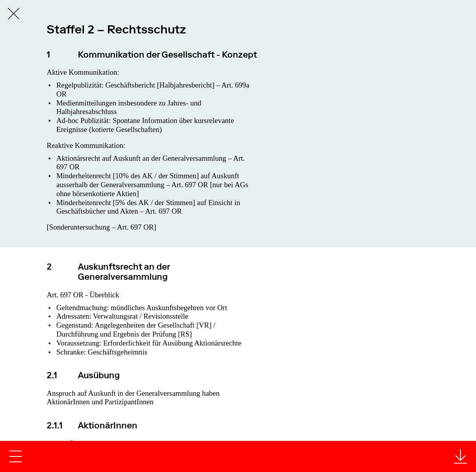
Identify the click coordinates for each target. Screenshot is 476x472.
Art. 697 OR (190, 185)
